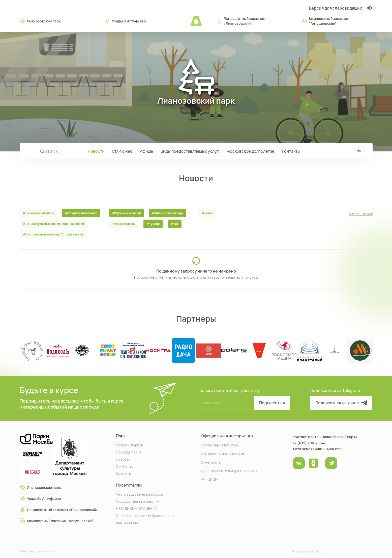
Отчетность (211, 462)
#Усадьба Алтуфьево (81, 213)
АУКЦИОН (209, 479)
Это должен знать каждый (222, 453)
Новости (96, 151)
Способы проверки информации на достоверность (145, 519)
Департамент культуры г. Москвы (229, 471)
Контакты (291, 151)
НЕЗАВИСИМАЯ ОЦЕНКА (136, 508)
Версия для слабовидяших (341, 8)
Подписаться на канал (341, 403)
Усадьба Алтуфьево (125, 21)
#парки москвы (124, 224)
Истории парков (129, 445)
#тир (175, 224)
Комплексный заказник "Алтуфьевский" (325, 21)
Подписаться (272, 403)
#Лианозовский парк (38, 213)
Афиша (146, 151)
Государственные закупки (138, 501)
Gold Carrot (316, 551)
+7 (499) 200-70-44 (309, 443)
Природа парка (129, 452)
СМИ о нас (122, 151)
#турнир (153, 224)
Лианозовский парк (40, 21)
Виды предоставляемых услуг (190, 151)
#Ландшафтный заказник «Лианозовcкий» (54, 224)
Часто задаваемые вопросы (139, 494)
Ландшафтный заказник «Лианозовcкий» (241, 21)
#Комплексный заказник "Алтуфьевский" (54, 234)
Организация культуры (220, 445)
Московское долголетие (250, 151)
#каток (207, 213)
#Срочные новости (127, 213)
